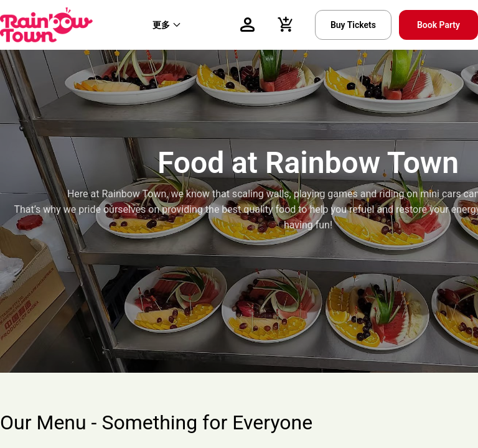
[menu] (180, 25)
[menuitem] (167, 25)
